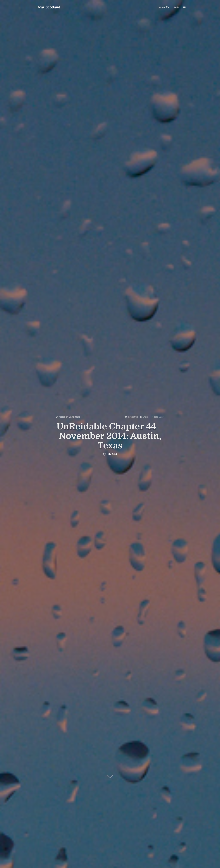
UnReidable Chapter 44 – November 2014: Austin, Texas (110, 436)
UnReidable (75, 417)
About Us (164, 7)
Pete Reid (112, 454)
